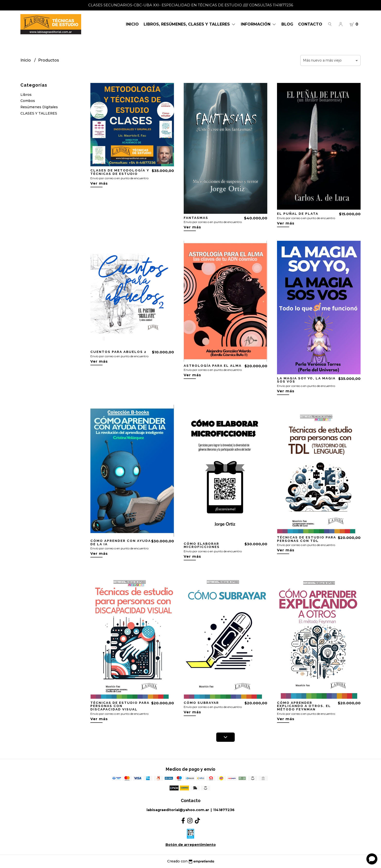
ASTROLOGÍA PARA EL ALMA (213, 366)
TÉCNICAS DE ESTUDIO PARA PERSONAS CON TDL (307, 539)
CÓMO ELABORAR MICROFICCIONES (202, 545)
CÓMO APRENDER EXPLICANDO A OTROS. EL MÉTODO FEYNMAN (304, 706)
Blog (287, 24)
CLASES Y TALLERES (39, 113)
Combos (28, 101)
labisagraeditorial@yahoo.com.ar (178, 810)
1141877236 (224, 810)
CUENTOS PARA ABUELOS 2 (118, 352)
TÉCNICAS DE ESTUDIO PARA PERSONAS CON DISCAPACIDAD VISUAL (120, 706)
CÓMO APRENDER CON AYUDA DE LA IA (121, 542)
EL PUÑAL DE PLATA (298, 214)
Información (259, 24)
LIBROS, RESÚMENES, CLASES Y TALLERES (190, 24)
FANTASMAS (196, 218)
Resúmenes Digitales (39, 107)
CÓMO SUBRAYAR (201, 703)
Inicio (132, 24)
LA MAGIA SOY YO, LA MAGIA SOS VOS (306, 380)
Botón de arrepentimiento (191, 845)
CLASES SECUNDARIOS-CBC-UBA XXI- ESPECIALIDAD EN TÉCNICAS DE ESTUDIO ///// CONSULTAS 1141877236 (191, 5)
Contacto (310, 24)
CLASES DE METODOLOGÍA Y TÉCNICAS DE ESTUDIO (120, 172)
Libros (26, 95)
